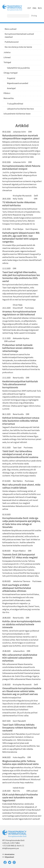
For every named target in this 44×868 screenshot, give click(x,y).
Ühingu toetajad (11, 73)
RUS (40, 8)
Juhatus (7, 52)
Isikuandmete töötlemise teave (17, 114)
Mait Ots (16, 791)
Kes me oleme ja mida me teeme (18, 47)
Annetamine (9, 854)
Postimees (29, 308)
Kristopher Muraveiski (22, 196)
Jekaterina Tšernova (21, 581)
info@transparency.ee (11, 848)
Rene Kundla (18, 378)
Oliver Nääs (18, 305)
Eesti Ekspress (32, 229)
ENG (34, 8)
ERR (30, 132)
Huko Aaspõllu (19, 757)
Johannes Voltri (19, 132)
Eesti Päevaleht (19, 721)
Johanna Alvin (19, 651)
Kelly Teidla (18, 199)
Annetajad (11, 88)
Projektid (11, 78)
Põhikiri (7, 93)
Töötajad (7, 62)
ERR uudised (10, 341)
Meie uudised (11, 29)
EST (29, 8)
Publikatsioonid (12, 42)
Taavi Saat (17, 448)
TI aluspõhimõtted (15, 104)
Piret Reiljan (18, 229)
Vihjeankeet (9, 857)
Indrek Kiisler (19, 788)
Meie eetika (9, 98)
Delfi (36, 196)
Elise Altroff (18, 308)
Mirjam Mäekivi (19, 551)
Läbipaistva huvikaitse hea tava (20, 109)
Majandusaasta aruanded (18, 83)
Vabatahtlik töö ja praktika (18, 68)
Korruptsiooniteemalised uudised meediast (19, 36)
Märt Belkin (18, 481)
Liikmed (7, 58)
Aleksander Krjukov (21, 338)
